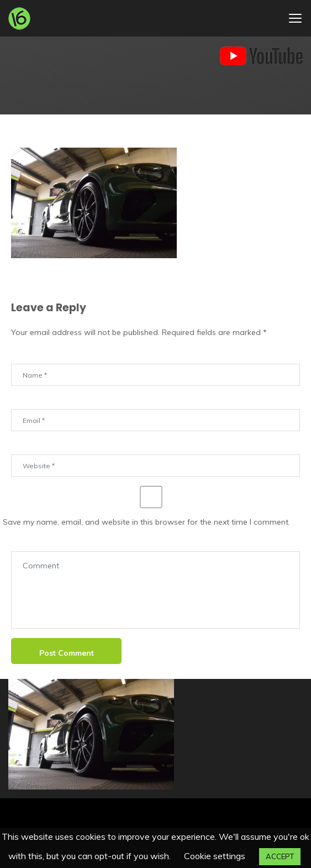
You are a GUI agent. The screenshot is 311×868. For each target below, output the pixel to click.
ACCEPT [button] (280, 856)
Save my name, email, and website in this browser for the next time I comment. (146, 522)
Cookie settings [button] (215, 856)
